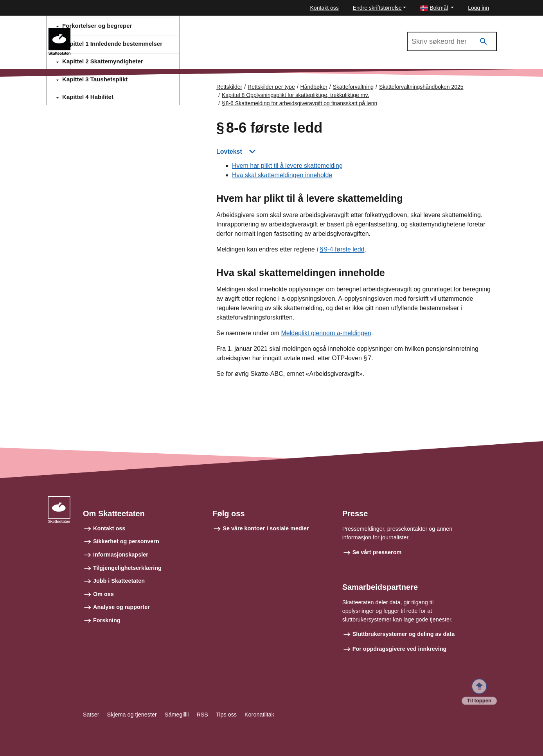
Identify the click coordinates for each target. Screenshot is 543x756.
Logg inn (478, 8)
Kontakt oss (325, 8)
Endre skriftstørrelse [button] (377, 8)
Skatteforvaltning (353, 87)
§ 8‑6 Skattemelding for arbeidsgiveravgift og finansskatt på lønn (299, 103)
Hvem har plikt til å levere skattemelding (287, 166)
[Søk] (484, 42)
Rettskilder (229, 87)
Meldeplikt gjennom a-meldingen (326, 333)
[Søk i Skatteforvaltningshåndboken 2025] (452, 41)
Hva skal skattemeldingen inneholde (282, 175)
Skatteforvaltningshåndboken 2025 (126, 32)
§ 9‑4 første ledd (342, 250)
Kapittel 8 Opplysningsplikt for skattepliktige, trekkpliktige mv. (295, 95)
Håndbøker (314, 87)
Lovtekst (229, 152)
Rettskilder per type (271, 87)
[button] (437, 8)
